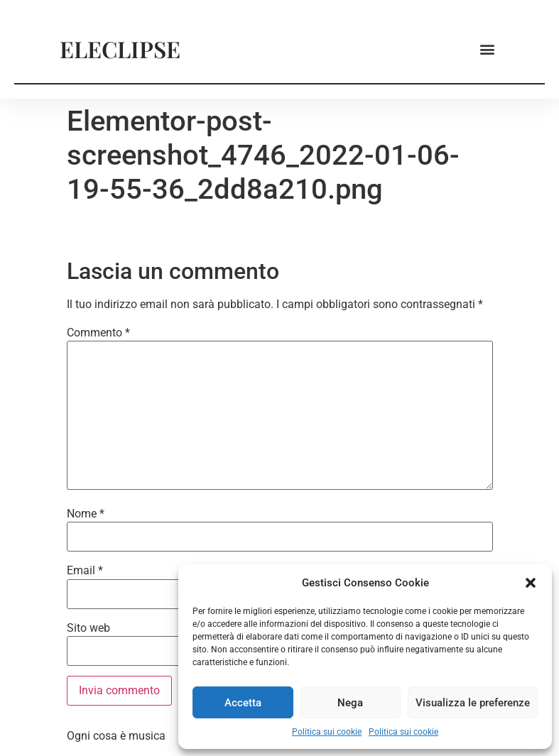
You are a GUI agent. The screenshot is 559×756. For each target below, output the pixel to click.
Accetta (243, 703)
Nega (350, 703)
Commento (98, 333)
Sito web (88, 628)
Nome (86, 514)
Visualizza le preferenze (473, 703)
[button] (531, 583)
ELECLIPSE (120, 49)
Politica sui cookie (327, 732)
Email (85, 571)
